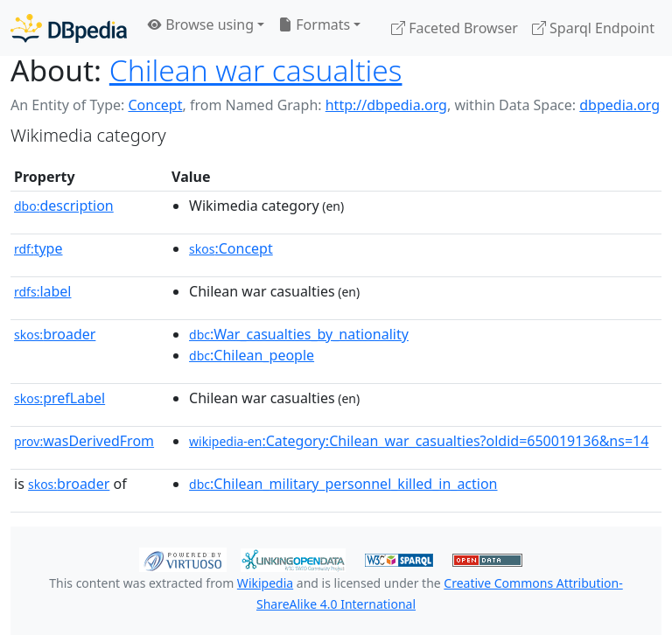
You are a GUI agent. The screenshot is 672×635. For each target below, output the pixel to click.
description (64, 206)
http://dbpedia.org (386, 105)
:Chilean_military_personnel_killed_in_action (343, 484)
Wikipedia (265, 583)
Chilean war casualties (256, 70)
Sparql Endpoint (593, 28)
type (38, 248)
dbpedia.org (619, 105)
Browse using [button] (201, 24)
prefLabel (59, 398)
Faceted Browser (455, 28)
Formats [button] (314, 24)
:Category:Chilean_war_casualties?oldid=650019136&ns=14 (419, 441)
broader (55, 334)
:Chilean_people (252, 355)
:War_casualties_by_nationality (299, 334)
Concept (155, 105)
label (43, 291)
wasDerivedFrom (84, 441)
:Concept (231, 248)
